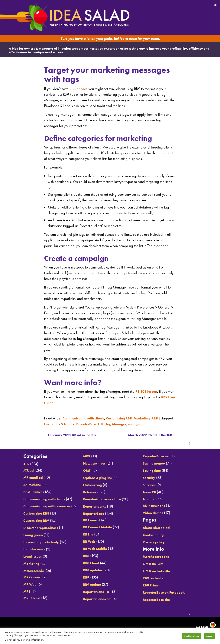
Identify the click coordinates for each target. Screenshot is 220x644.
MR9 (84, 456)
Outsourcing (91, 485)
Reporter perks (93, 506)
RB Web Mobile (93, 549)
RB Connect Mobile (96, 527)
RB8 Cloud (89, 563)
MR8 (18, 592)
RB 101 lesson (147, 391)
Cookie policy (157, 535)
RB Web (87, 542)
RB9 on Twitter (158, 578)
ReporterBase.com (96, 599)
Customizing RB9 (126, 418)
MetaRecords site (160, 557)
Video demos (157, 513)
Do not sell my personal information (24, 640)
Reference (89, 492)
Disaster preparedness (34, 528)
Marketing (151, 418)
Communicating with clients (86, 418)
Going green (25, 535)
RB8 (83, 556)
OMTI (85, 471)
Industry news (27, 549)
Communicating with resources (41, 506)
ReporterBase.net (160, 456)
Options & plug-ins (96, 478)
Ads (18, 464)
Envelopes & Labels (73, 423)
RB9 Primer (155, 585)
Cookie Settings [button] (191, 636)
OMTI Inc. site (157, 564)
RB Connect (79, 88)
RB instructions (158, 506)
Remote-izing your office (101, 499)
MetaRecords (26, 571)
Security (153, 478)
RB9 (165, 418)
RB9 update (90, 585)
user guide (158, 423)
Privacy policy (158, 542)
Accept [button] (210, 636)
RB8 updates (91, 570)
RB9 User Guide (58, 402)
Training (153, 499)
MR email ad (25, 478)
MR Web (22, 584)
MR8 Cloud (24, 598)
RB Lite (86, 534)
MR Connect (25, 577)
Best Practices (26, 492)
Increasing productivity (34, 542)
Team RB (153, 492)
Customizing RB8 (29, 513)
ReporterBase (92, 514)
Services (153, 485)
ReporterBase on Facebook (169, 592)
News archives (93, 463)
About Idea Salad (160, 528)
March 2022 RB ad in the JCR (149, 435)
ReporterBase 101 (107, 423)
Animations (24, 485)
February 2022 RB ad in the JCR (73, 435)
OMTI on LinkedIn (161, 571)
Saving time (156, 471)
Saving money (158, 463)
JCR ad (20, 470)
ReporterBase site (161, 600)
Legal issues (25, 556)
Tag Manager (136, 423)
